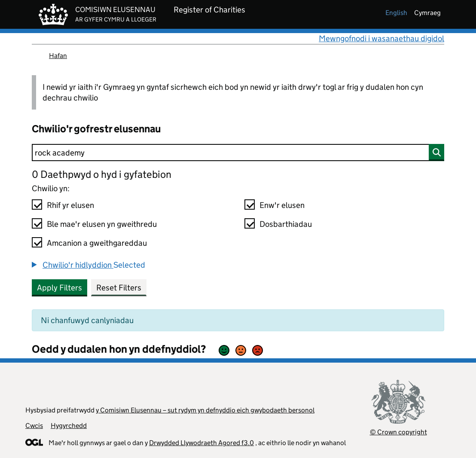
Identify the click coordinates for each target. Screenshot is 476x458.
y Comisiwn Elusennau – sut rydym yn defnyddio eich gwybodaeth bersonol (205, 410)
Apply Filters (59, 288)
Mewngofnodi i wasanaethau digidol (381, 38)
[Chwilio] (238, 153)
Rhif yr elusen (70, 205)
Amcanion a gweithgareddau (97, 243)
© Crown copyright (398, 432)
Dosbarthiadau (286, 224)
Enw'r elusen (282, 205)
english (396, 13)
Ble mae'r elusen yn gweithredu (102, 224)
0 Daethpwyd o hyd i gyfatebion (102, 174)
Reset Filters (119, 288)
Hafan (58, 56)
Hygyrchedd (69, 426)
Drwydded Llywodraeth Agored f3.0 (201, 443)
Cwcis (34, 426)
